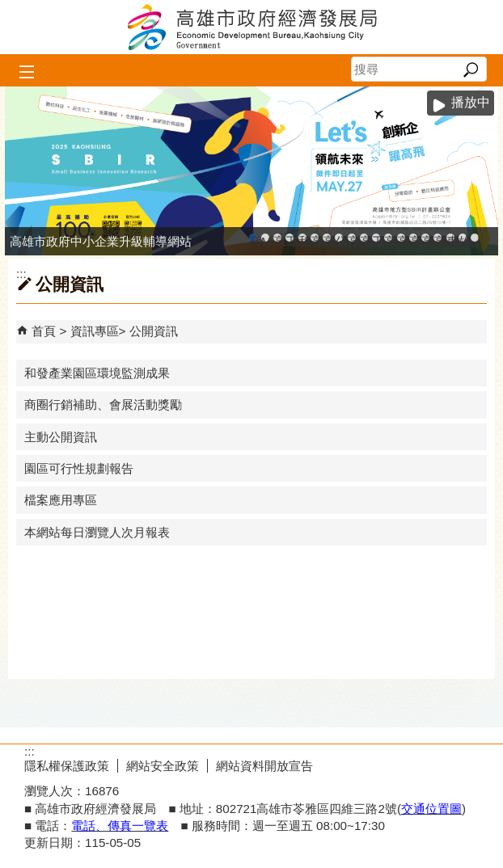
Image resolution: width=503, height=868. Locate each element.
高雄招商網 (425, 238)
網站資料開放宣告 (264, 766)
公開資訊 (154, 331)
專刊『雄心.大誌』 (450, 238)
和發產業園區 (302, 238)
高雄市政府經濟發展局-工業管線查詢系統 (364, 238)
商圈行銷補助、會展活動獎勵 (103, 405)
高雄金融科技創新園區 (277, 238)
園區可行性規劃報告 (79, 468)
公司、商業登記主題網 (339, 238)
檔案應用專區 (61, 500)
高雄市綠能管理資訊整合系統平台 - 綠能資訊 (388, 238)
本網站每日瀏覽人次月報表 (97, 532)
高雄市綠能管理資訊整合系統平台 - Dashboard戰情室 (401, 238)
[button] (470, 70)
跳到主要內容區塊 (8, 8)
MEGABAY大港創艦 (265, 238)
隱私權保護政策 (67, 766)
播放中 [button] (471, 102)
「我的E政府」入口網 (475, 238)
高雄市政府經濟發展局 (251, 27)
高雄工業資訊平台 (315, 238)
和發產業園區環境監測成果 (97, 373)
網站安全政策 (163, 766)
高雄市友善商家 (352, 238)
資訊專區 (95, 331)
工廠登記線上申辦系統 (290, 238)
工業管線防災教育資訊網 (376, 238)
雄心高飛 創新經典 (463, 238)
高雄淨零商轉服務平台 (413, 238)
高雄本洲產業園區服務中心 (327, 238)
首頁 (44, 331)
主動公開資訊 (61, 437)
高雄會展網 (437, 238)
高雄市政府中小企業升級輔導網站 (253, 238)
